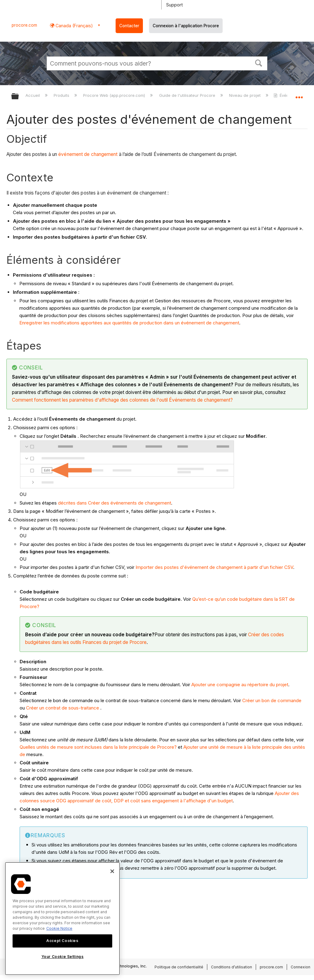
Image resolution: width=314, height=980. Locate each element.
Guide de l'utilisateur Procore (188, 95)
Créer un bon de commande (272, 700)
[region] (62, 919)
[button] (259, 62)
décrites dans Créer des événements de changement (115, 503)
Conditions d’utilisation (232, 967)
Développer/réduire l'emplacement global (299, 94)
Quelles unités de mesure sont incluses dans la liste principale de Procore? (98, 747)
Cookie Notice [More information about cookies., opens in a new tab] (59, 928)
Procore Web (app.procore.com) (115, 95)
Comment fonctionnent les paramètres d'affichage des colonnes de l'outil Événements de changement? (122, 400)
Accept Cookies (62, 941)
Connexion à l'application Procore (186, 26)
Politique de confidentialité (179, 967)
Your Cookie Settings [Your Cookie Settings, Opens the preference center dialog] (63, 957)
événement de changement (88, 154)
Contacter (129, 26)
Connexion (301, 967)
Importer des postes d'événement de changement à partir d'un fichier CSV (214, 567)
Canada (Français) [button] (74, 26)
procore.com (24, 25)
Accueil (33, 95)
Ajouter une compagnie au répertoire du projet (240, 685)
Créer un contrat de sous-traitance (63, 708)
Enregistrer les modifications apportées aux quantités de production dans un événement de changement (129, 323)
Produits (62, 95)
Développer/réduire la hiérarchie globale (19, 97)
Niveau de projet (245, 95)
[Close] (112, 871)
